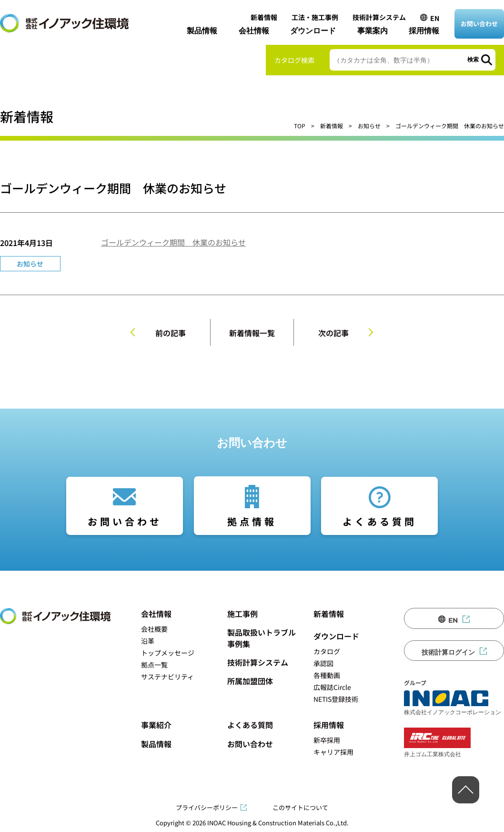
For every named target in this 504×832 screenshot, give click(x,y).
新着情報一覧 (252, 333)
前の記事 (171, 333)
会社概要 (154, 629)
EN (435, 18)
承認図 (323, 663)
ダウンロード (313, 31)
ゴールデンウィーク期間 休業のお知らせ (173, 242)
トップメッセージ (168, 653)
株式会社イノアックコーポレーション (453, 703)
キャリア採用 (333, 752)
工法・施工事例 (315, 17)
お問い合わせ (479, 24)
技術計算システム (379, 17)
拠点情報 (252, 521)
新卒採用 (327, 740)
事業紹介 (156, 725)
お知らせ (369, 126)
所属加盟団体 (250, 681)
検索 (473, 60)
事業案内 (373, 31)
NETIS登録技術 (336, 699)
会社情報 (254, 31)
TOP (300, 126)
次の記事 (333, 333)
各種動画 (327, 675)
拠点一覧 (154, 665)
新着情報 (264, 17)
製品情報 (202, 31)
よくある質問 (380, 521)
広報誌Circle (332, 687)
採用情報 (424, 31)
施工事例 (242, 614)
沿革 (148, 641)
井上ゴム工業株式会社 (437, 743)
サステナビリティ (167, 677)
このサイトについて (300, 807)
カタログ (327, 651)
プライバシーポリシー (207, 807)
